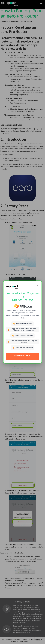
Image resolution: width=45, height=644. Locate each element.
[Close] (37, 286)
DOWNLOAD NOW (22, 356)
